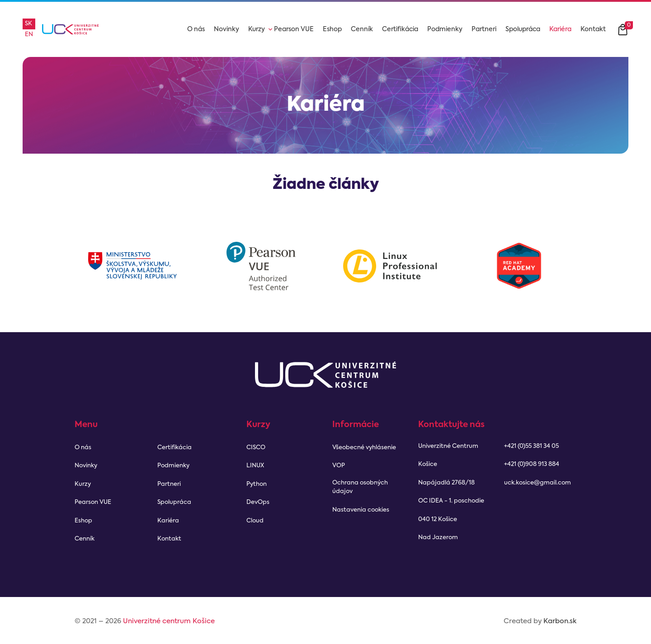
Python (257, 484)
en (29, 35)
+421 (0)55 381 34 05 (531, 446)
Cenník (362, 29)
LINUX (255, 466)
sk (28, 24)
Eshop (332, 29)
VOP (339, 466)
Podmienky (445, 29)
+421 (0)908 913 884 (532, 464)
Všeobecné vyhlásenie (364, 448)
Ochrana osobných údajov (360, 487)
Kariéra (560, 29)
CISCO (256, 448)
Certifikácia (400, 29)
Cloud (255, 521)
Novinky (226, 29)
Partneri (484, 29)
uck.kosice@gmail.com (538, 483)
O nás (196, 29)
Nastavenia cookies (361, 510)
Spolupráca (523, 29)
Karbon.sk (560, 621)
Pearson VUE (294, 29)
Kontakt (593, 29)
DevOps (258, 502)
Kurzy (257, 29)
